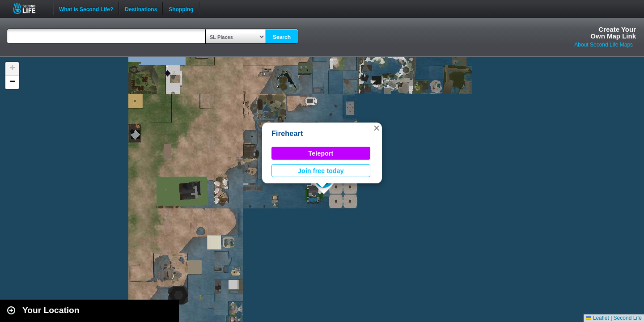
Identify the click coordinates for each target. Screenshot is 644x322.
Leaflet (597, 318)
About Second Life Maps (604, 45)
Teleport (321, 153)
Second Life (29, 8)
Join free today (321, 171)
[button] (377, 128)
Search (282, 37)
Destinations (141, 8)
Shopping (181, 8)
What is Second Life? (86, 8)
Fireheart (287, 133)
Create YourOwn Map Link (613, 33)
